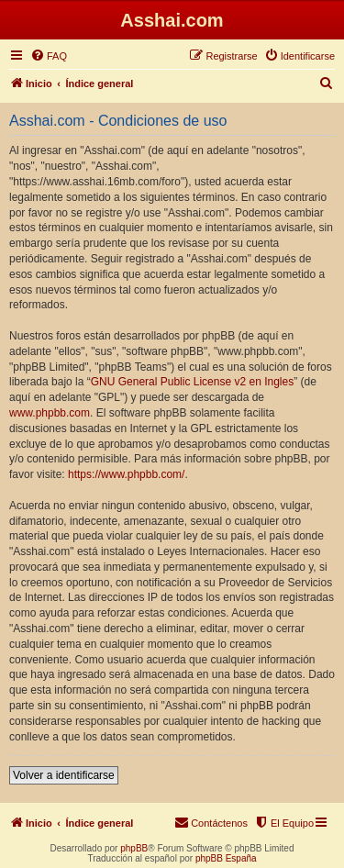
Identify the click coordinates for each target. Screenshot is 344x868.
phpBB (134, 848)
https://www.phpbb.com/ (126, 474)
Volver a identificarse (64, 775)
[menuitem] (49, 56)
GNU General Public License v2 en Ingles (192, 382)
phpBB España (226, 858)
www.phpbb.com (50, 413)
